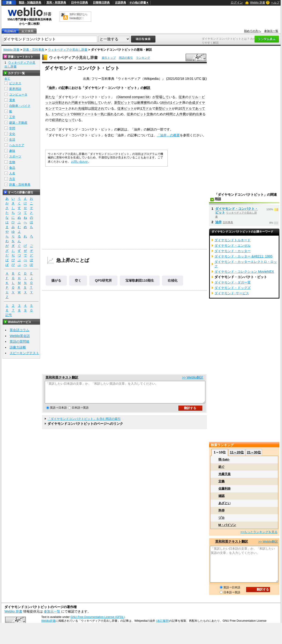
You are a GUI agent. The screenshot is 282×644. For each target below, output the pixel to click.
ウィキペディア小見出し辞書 (68, 50)
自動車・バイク (20, 106)
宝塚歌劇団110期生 (140, 280)
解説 (147, 88)
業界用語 (15, 89)
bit (147, 97)
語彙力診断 (18, 347)
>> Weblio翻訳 (193, 377)
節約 (192, 114)
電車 (12, 100)
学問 (12, 128)
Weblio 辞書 (258, 3)
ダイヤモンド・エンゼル (233, 245)
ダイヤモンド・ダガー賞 (233, 282)
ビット (126, 103)
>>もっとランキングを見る (259, 532)
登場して (162, 97)
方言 (12, 179)
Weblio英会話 (20, 336)
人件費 (181, 114)
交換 (150, 114)
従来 (182, 97)
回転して (94, 103)
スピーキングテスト (24, 353)
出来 (199, 114)
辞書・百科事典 (34, 50)
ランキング (143, 58)
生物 (12, 162)
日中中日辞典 (79, 3)
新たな (50, 97)
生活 (12, 140)
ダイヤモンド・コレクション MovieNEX (244, 272)
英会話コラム (19, 330)
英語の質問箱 (19, 341)
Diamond (124, 97)
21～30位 (254, 452)
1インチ (176, 103)
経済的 (57, 120)
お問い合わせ (79, 162)
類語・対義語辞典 (30, 3)
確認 (222, 496)
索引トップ (109, 58)
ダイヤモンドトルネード (233, 240)
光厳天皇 (225, 474)
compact (138, 97)
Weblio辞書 (48, 621)
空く (78, 280)
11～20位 (237, 452)
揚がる (56, 280)
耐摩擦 (142, 103)
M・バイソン (227, 525)
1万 (143, 108)
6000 (77, 114)
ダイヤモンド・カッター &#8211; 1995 (244, 256)
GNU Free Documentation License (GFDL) (97, 617)
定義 (222, 481)
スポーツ (15, 156)
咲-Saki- (224, 459)
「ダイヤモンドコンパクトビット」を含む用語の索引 (84, 423)
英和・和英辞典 (56, 3)
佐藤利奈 (225, 489)
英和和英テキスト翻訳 (62, 377)
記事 (65, 88)
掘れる (112, 114)
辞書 (9, 3)
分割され (62, 103)
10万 (182, 108)
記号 (9, 315)
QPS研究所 (103, 280)
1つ (54, 114)
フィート (87, 114)
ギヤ (81, 103)
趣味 (12, 151)
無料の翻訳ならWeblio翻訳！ (78, 16)
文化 (12, 134)
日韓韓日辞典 (101, 3)
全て (7, 79)
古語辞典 (120, 3)
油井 (52, 88)
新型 (117, 103)
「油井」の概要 (168, 135)
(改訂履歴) (163, 621)
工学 (12, 117)
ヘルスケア (17, 145)
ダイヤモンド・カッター (233, 251)
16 (162, 103)
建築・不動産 (18, 123)
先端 (81, 108)
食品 (12, 168)
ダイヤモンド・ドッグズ (233, 288)
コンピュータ (18, 94)
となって (68, 120)
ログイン (237, 2)
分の (167, 103)
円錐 (75, 103)
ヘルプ (275, 3)
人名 (12, 173)
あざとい (225, 503)
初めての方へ (252, 31)
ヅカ (222, 518)
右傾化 (173, 280)
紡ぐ (222, 467)
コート (63, 108)
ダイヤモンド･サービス (232, 293)
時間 (169, 114)
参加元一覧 (271, 31)
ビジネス (15, 83)
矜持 (222, 510)
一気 (101, 114)
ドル (149, 108)
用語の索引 (126, 58)
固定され (98, 108)
